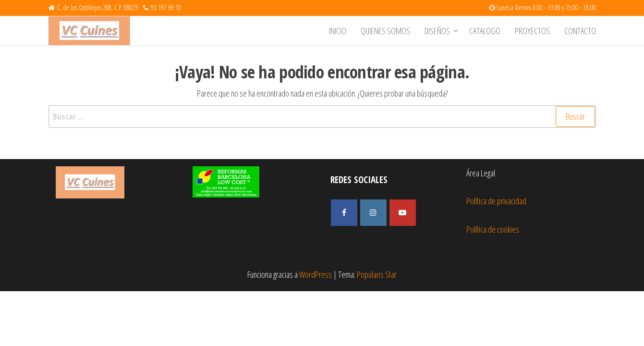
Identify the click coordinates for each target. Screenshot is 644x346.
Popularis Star (377, 274)
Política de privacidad (496, 201)
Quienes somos (385, 31)
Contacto (580, 31)
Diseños (437, 31)
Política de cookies (493, 229)
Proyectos (532, 31)
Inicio (338, 31)
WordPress (316, 274)
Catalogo (485, 31)
